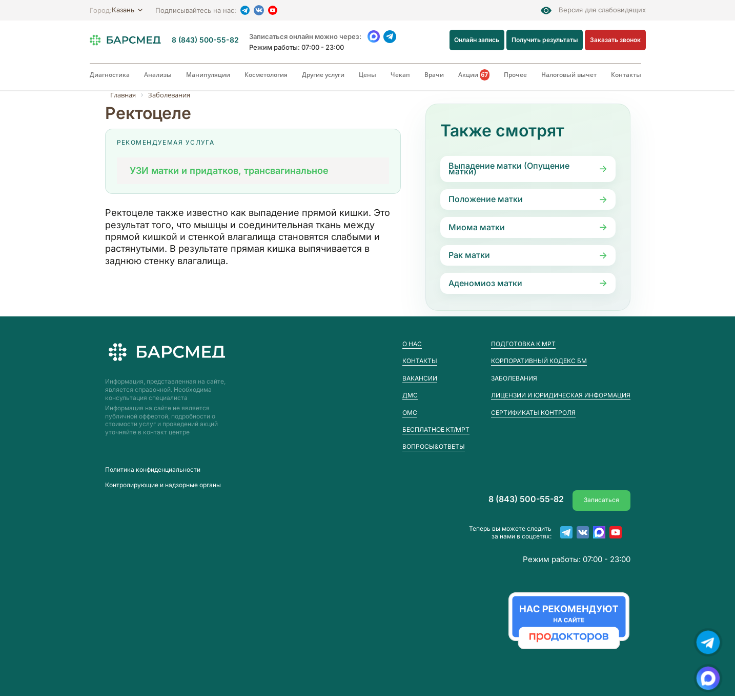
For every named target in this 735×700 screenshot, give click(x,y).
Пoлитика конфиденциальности (153, 470)
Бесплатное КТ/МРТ (436, 429)
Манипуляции (208, 75)
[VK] (259, 10)
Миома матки (477, 227)
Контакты (626, 75)
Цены (367, 75)
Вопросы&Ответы (434, 446)
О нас (412, 344)
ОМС (410, 413)
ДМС (410, 395)
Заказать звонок (615, 40)
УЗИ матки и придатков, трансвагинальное (229, 171)
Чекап (400, 75)
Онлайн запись (477, 40)
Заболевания (514, 378)
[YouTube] (273, 10)
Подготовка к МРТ (523, 344)
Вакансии (420, 378)
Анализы (158, 75)
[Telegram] (245, 10)
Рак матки (469, 255)
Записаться (601, 499)
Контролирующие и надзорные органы (163, 486)
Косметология (266, 75)
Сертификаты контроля (533, 413)
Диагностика (110, 75)
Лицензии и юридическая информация (561, 395)
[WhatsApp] (374, 37)
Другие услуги (323, 75)
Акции (474, 75)
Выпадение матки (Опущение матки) (509, 168)
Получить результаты (545, 40)
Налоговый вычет (569, 75)
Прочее (515, 75)
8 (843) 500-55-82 (205, 40)
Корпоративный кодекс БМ (539, 361)
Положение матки (486, 199)
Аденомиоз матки (485, 283)
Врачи (434, 75)
